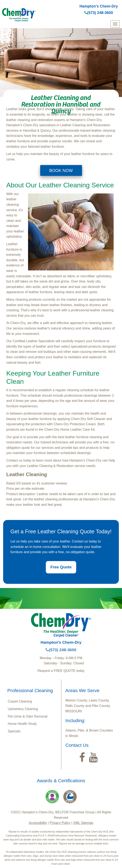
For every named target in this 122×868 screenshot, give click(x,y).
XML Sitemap (83, 823)
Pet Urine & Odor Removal (28, 716)
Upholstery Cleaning (23, 709)
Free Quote (61, 567)
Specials (14, 731)
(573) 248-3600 (99, 13)
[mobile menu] (115, 24)
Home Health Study (22, 724)
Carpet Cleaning (20, 701)
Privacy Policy (60, 823)
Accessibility (38, 823)
